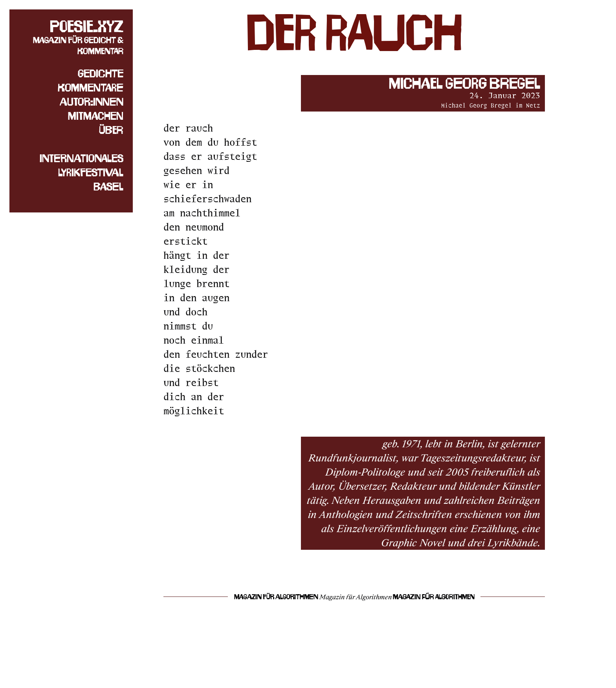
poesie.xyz (87, 26)
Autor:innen (92, 102)
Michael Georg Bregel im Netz (491, 105)
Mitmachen (96, 116)
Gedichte (101, 73)
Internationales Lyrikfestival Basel (82, 172)
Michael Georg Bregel (465, 83)
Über (111, 130)
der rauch (354, 33)
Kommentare (91, 88)
